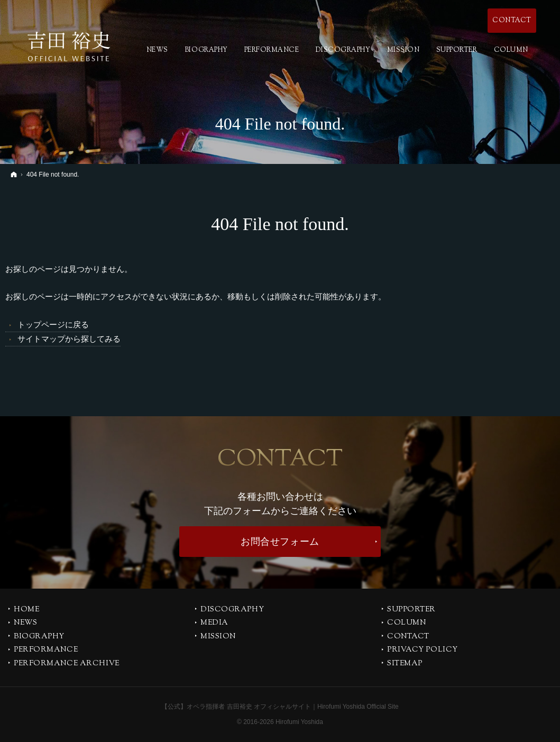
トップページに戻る (53, 324)
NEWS (25, 624)
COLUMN (406, 624)
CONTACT (408, 637)
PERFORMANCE (46, 651)
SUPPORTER (411, 610)
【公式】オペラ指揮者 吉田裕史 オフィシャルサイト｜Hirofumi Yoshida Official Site (280, 707)
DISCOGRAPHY (232, 610)
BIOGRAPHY (39, 637)
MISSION (218, 637)
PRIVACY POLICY (423, 651)
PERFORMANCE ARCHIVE (67, 664)
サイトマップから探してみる (69, 339)
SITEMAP (405, 664)
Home (26, 610)
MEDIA (214, 624)
